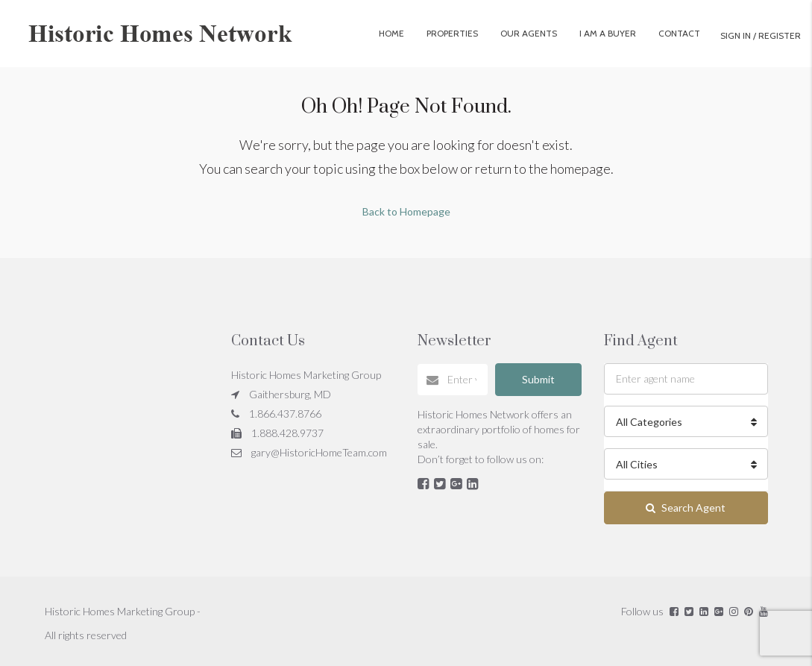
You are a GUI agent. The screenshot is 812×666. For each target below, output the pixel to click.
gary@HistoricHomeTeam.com (319, 452)
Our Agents (529, 33)
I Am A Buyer (608, 33)
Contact (679, 33)
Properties (452, 33)
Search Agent (686, 508)
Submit (538, 379)
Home (391, 33)
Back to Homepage (406, 211)
